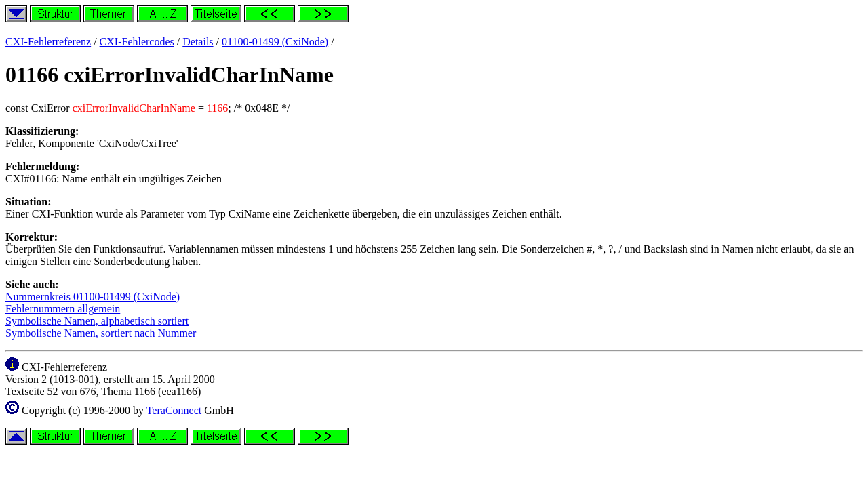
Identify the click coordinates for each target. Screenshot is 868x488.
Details (198, 42)
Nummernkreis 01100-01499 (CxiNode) (93, 297)
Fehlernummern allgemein (63, 309)
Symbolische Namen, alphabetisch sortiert (97, 321)
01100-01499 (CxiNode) (275, 42)
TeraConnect (174, 410)
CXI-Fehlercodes (137, 42)
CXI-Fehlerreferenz (48, 42)
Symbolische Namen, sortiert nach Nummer (101, 333)
